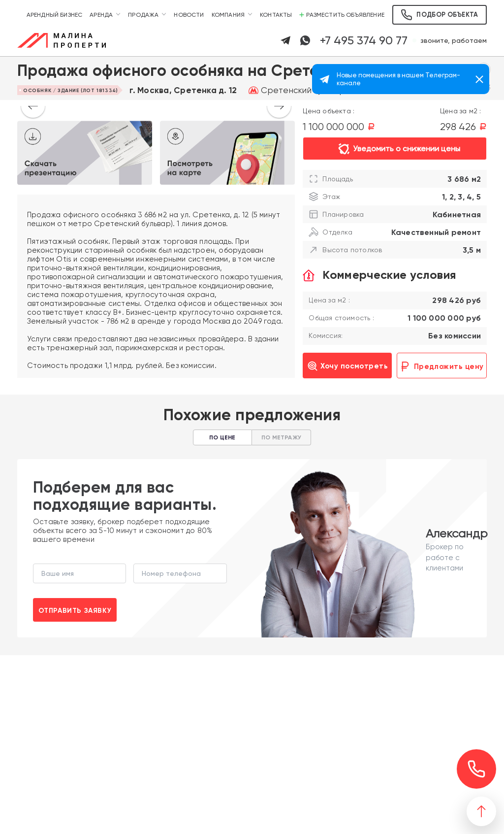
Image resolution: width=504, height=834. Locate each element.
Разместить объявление (342, 15)
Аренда (101, 15)
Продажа (143, 15)
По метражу (281, 437)
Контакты (276, 15)
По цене (222, 437)
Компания (228, 15)
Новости (189, 15)
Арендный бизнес (55, 15)
